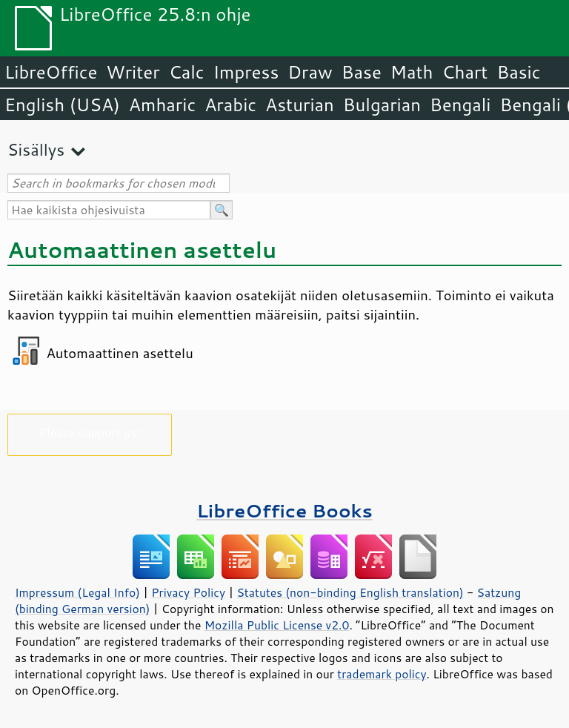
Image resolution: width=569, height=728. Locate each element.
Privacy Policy (188, 592)
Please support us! (90, 432)
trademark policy (382, 674)
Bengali (460, 105)
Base (362, 72)
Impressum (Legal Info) (77, 592)
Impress (246, 72)
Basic (518, 72)
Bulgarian (382, 105)
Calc (187, 72)
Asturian (300, 105)
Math (412, 72)
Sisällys (36, 149)
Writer (133, 72)
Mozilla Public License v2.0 (277, 625)
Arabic (230, 105)
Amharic (162, 105)
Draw (310, 72)
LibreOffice (51, 72)
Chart (465, 72)
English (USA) (62, 105)
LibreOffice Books (284, 510)
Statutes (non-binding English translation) (350, 592)
